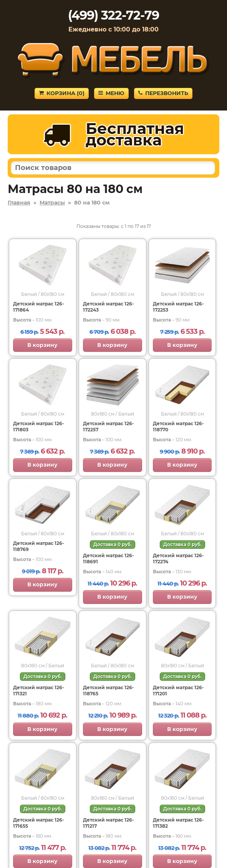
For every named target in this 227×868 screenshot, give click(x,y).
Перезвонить (163, 93)
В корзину (42, 345)
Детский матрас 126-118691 (109, 559)
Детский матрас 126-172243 (109, 307)
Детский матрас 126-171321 (39, 691)
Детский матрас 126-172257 (109, 427)
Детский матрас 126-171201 (178, 691)
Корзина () (62, 93)
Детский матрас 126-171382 (178, 823)
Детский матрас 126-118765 (109, 691)
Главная (19, 203)
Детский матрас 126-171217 (109, 823)
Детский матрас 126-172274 (178, 559)
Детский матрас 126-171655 (39, 823)
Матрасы (52, 203)
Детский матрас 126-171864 (39, 307)
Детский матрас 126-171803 (39, 427)
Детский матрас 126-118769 (39, 546)
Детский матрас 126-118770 (178, 427)
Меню (111, 93)
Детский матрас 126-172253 (178, 307)
